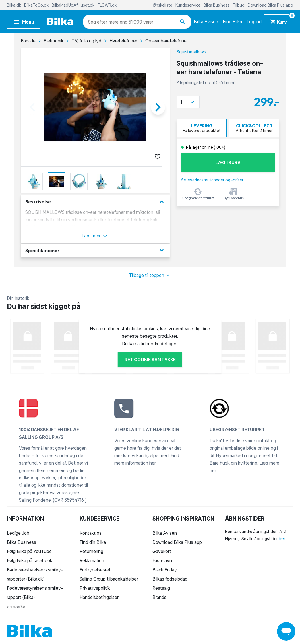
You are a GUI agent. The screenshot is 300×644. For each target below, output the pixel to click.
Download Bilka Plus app (270, 5)
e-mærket (17, 606)
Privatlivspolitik (95, 588)
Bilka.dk (14, 5)
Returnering (91, 551)
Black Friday (165, 570)
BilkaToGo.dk (37, 5)
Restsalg (161, 588)
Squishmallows (191, 52)
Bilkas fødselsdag (170, 579)
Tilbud (239, 5)
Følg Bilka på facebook (30, 560)
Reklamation (92, 560)
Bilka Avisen (206, 22)
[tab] (202, 128)
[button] (188, 102)
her (282, 538)
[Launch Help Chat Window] (286, 631)
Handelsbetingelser (99, 597)
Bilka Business (217, 5)
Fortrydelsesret (95, 570)
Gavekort (162, 551)
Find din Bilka (93, 542)
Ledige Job (18, 533)
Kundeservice (188, 5)
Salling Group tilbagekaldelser (109, 579)
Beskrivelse (95, 202)
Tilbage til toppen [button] (150, 276)
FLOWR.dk (107, 5)
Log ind (254, 22)
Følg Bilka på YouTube (29, 551)
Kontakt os (91, 533)
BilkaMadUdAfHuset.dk (73, 5)
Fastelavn (162, 560)
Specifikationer (95, 250)
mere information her (135, 463)
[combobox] (98, 22)
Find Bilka (232, 22)
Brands (159, 597)
